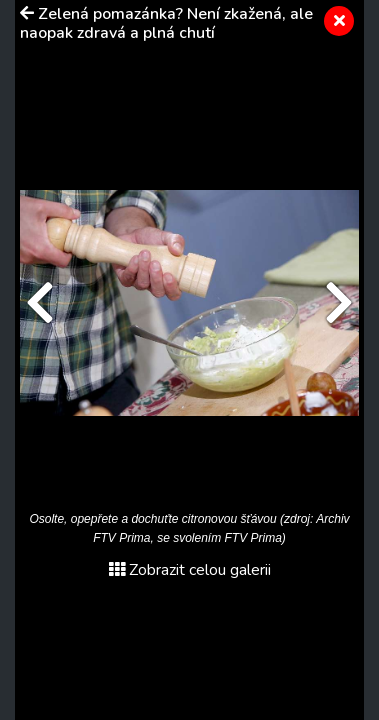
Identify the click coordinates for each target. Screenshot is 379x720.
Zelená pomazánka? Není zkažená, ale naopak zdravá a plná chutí (166, 23)
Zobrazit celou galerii (190, 570)
